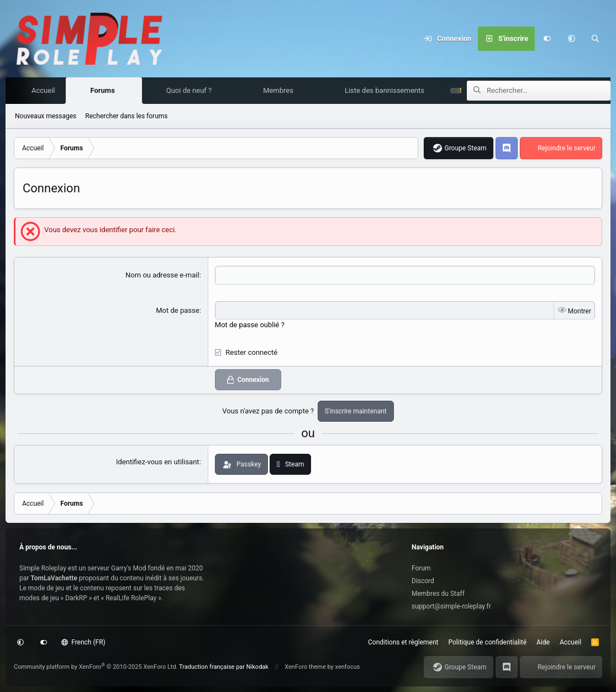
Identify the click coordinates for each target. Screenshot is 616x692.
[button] (571, 39)
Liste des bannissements (387, 91)
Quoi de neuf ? (192, 91)
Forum (421, 568)
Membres (281, 91)
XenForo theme (305, 667)
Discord (423, 581)
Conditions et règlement (403, 642)
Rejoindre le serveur (567, 149)
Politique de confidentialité (488, 642)
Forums (105, 91)
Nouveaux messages (46, 117)
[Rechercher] (596, 39)
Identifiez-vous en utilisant (158, 462)
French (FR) (83, 642)
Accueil (46, 91)
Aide (543, 642)
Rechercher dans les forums (126, 117)
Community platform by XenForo (96, 667)
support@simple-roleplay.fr (451, 606)
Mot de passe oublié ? (250, 325)
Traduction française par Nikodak (224, 667)
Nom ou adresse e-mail (162, 276)
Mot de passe (177, 311)
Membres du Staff (438, 594)
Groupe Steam (465, 149)
